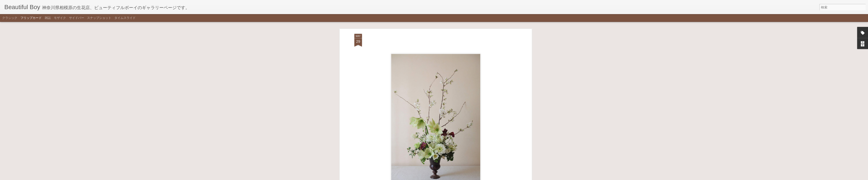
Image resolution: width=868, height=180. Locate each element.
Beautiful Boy (455, 79)
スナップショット (99, 18)
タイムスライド (125, 18)
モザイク (60, 18)
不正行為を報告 (455, 177)
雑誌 (48, 18)
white (441, 85)
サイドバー (77, 18)
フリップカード (31, 18)
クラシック (10, 18)
